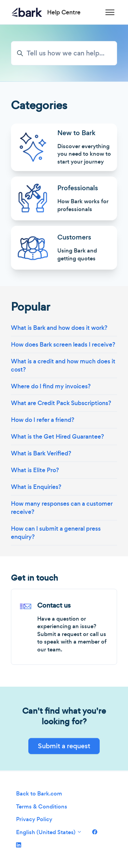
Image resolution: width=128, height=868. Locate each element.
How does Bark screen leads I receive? (63, 345)
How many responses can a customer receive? (62, 508)
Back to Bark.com (39, 794)
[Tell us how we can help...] (64, 53)
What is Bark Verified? (41, 453)
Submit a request (64, 746)
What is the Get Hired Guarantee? (58, 437)
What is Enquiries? (36, 487)
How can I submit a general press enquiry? (56, 533)
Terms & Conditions (42, 807)
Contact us (54, 605)
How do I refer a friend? (43, 420)
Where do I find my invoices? (51, 386)
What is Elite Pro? (35, 470)
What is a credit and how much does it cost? (63, 365)
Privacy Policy (34, 819)
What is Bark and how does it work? (59, 328)
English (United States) (49, 832)
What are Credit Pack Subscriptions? (61, 403)
